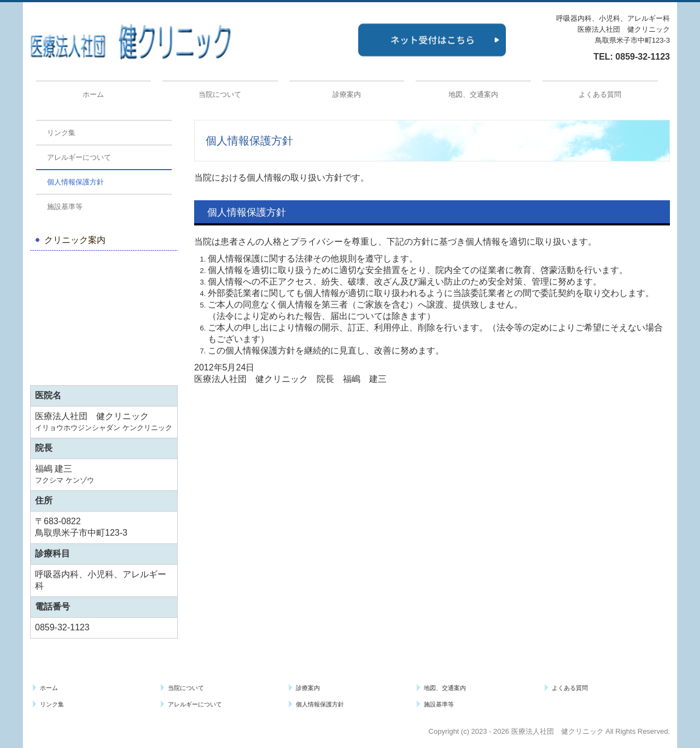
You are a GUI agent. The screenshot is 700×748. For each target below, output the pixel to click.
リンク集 (61, 133)
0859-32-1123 (643, 57)
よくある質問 (600, 94)
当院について (220, 94)
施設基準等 (65, 207)
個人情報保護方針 (75, 182)
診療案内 (347, 94)
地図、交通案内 (473, 94)
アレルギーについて (79, 157)
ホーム (93, 94)
